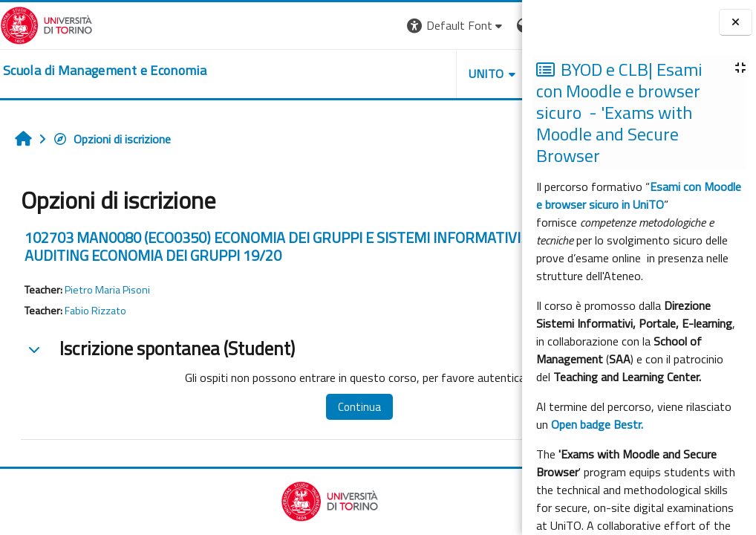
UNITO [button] (348, 74)
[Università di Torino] (46, 24)
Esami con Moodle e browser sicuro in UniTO (639, 195)
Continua (325, 407)
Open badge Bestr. (597, 424)
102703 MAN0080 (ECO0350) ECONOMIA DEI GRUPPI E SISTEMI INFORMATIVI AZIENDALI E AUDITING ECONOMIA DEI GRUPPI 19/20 (240, 246)
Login (496, 25)
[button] (318, 26)
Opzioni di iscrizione (112, 139)
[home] (105, 71)
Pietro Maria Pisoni (107, 290)
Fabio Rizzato (95, 311)
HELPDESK (432, 74)
